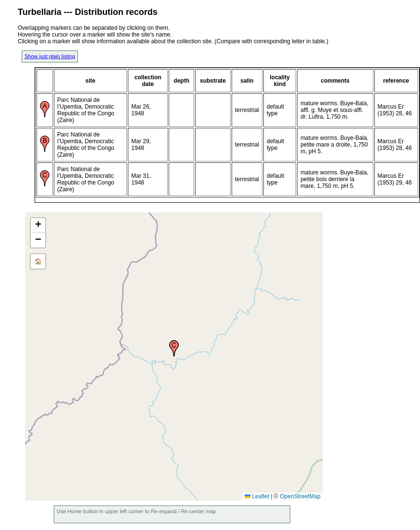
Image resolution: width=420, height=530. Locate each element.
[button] (174, 348)
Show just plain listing (50, 56)
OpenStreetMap (300, 496)
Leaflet (257, 496)
